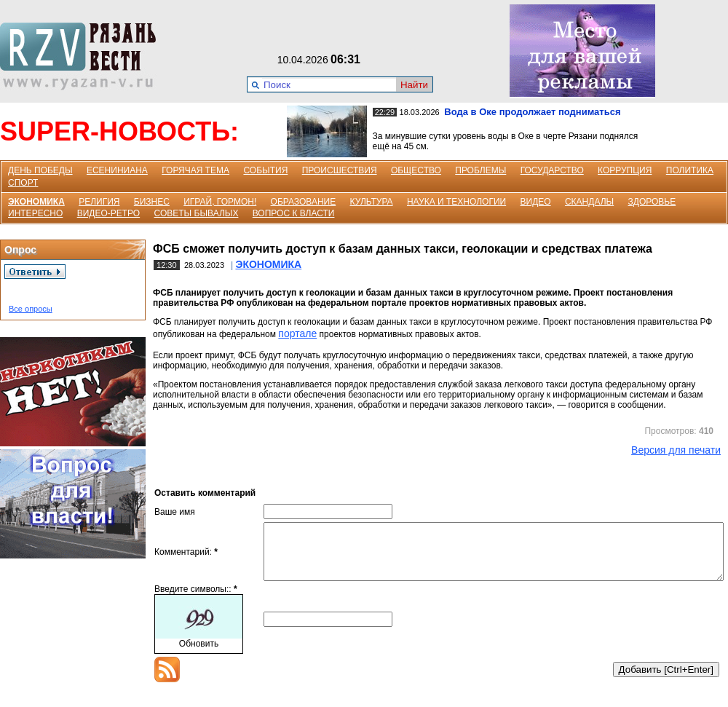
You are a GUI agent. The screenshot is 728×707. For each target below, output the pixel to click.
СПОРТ (23, 183)
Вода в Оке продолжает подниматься (532, 112)
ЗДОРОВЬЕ (652, 202)
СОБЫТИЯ (265, 170)
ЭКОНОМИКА (36, 202)
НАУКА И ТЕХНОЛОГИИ (456, 202)
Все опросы (31, 309)
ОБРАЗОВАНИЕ (304, 202)
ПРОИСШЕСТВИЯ (340, 170)
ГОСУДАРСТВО (552, 170)
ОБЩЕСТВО (416, 170)
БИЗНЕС (152, 202)
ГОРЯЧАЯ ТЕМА (195, 170)
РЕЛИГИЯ (99, 202)
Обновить (199, 655)
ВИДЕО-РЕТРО (109, 213)
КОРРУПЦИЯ (625, 170)
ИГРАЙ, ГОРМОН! (220, 202)
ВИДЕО (536, 202)
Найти (414, 85)
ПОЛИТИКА (690, 170)
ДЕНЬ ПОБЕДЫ (40, 170)
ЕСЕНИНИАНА (117, 170)
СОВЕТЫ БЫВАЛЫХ (197, 213)
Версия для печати (676, 450)
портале (297, 333)
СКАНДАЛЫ (589, 202)
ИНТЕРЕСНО (35, 213)
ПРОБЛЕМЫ (480, 170)
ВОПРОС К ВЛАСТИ (294, 213)
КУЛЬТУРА (372, 202)
